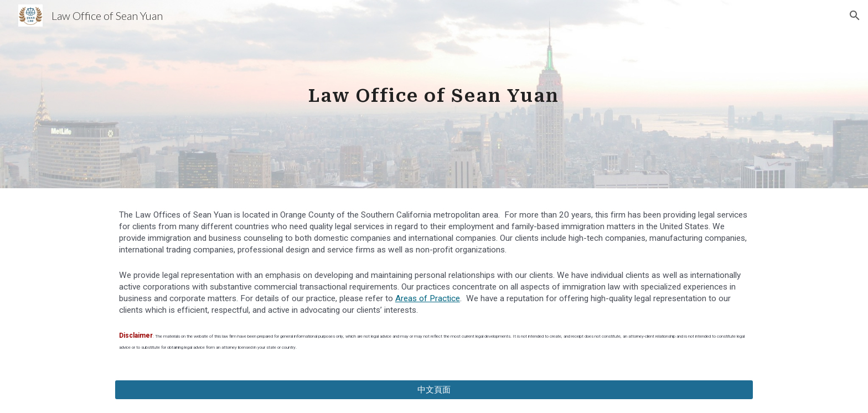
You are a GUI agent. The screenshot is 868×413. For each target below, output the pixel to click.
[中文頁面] (434, 390)
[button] (855, 16)
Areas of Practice (428, 298)
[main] (434, 94)
